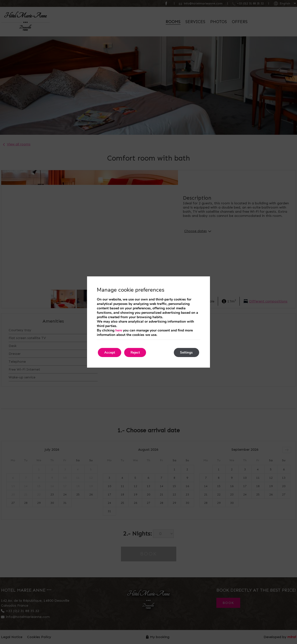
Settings (185, 352)
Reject (139, 352)
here (119, 330)
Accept (111, 352)
